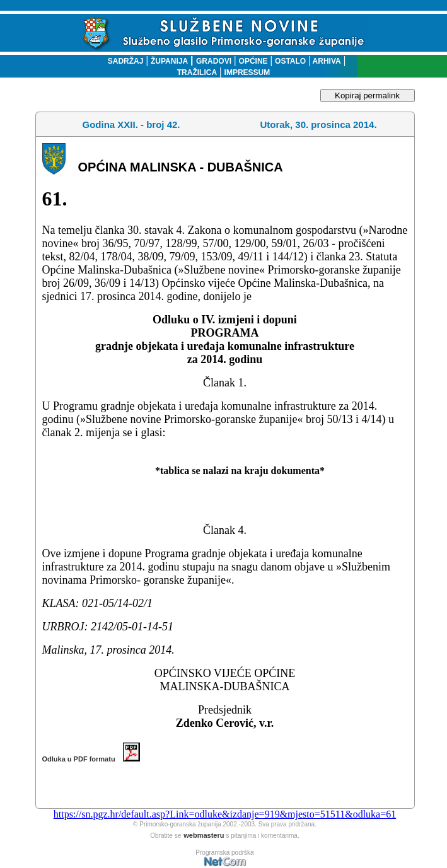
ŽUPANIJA (169, 61)
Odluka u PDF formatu (91, 759)
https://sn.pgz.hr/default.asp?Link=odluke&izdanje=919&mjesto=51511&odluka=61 (225, 814)
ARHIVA (326, 61)
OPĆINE (253, 61)
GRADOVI (214, 61)
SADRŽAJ (123, 61)
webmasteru (204, 835)
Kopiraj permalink (367, 95)
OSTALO (290, 61)
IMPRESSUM (247, 72)
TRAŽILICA (197, 72)
